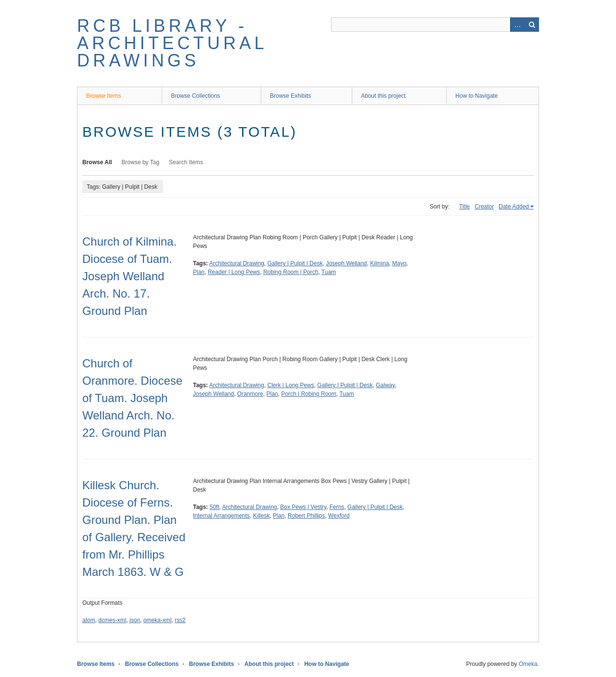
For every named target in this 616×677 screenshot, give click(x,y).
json (135, 620)
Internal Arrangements (221, 516)
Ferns (337, 507)
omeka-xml (158, 620)
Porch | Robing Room (309, 394)
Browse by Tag (141, 162)
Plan (199, 272)
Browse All (97, 162)
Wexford (339, 516)
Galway (385, 385)
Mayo (399, 263)
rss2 (180, 620)
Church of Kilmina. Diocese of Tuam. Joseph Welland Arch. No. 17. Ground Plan (129, 276)
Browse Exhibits (290, 96)
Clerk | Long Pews (291, 385)
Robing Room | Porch (291, 272)
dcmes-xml (112, 620)
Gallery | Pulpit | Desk (295, 263)
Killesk (262, 516)
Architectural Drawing (237, 263)
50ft (214, 507)
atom (89, 620)
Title (464, 207)
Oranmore (250, 394)
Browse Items (104, 96)
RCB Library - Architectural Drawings (172, 43)
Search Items (186, 162)
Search (532, 25)
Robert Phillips (306, 516)
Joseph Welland (346, 263)
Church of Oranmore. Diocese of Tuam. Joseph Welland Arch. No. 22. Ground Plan (132, 398)
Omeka (528, 664)
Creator (484, 207)
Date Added (514, 207)
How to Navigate (476, 96)
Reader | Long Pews (234, 272)
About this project (383, 96)
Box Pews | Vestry (303, 507)
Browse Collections (195, 96)
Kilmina (379, 263)
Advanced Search (517, 25)
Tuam (329, 272)
